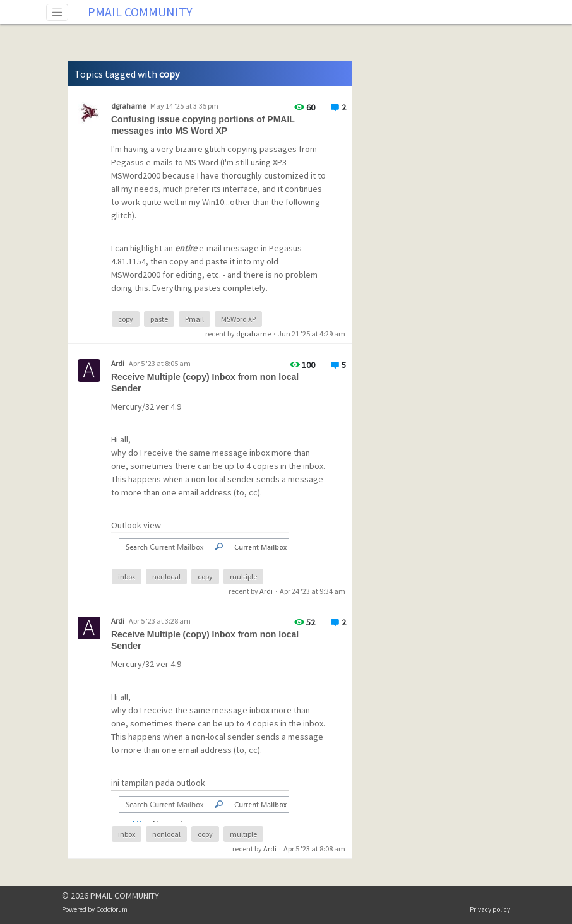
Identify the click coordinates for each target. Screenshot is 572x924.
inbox (127, 577)
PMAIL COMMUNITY (140, 12)
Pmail (194, 319)
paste (159, 319)
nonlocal (166, 577)
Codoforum (112, 909)
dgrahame (253, 334)
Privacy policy (490, 909)
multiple (243, 577)
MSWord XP (238, 319)
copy (126, 319)
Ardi (266, 591)
